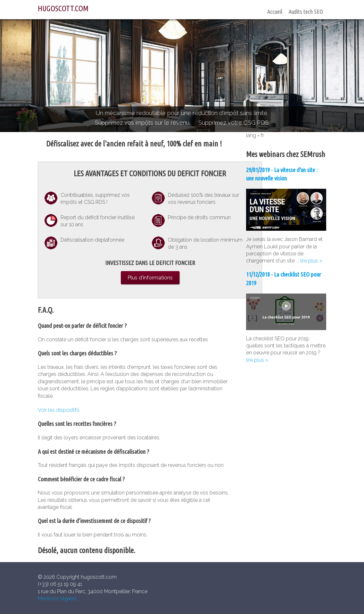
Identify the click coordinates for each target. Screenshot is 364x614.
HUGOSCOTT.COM (63, 8)
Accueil (275, 12)
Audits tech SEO (306, 12)
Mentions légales (57, 598)
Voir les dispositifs (59, 410)
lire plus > (311, 261)
